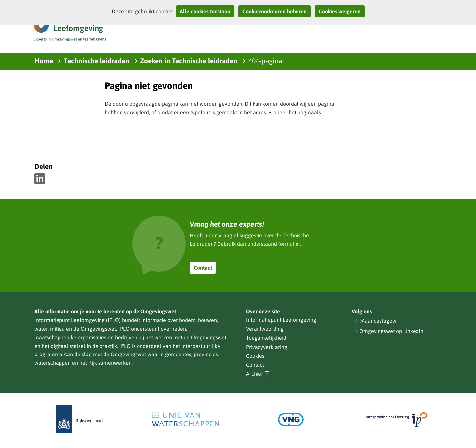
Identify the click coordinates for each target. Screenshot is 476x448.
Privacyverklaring (267, 347)
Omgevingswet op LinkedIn (391, 331)
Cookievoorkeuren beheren (275, 11)
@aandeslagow (378, 321)
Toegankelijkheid (266, 338)
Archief (258, 374)
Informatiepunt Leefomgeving (281, 320)
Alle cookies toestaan (205, 11)
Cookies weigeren (340, 11)
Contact (203, 268)
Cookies (255, 356)
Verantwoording (265, 329)
